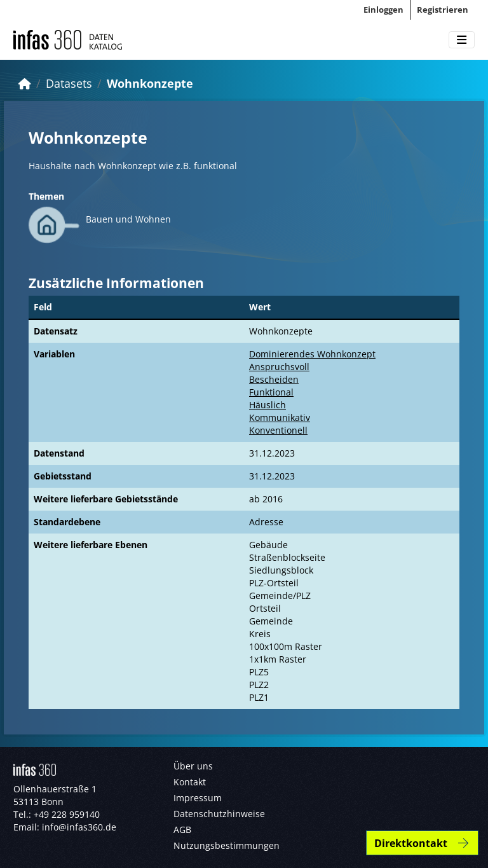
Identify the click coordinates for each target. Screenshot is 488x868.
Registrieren (443, 10)
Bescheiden (274, 379)
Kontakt (190, 782)
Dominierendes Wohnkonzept (312, 354)
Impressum (198, 798)
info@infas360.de (79, 827)
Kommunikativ (280, 417)
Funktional (271, 392)
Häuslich (268, 405)
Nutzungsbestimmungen (227, 845)
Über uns (193, 766)
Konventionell (278, 430)
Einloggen (383, 10)
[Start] (25, 83)
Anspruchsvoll (279, 367)
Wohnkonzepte (150, 83)
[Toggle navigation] (462, 40)
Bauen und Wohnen (128, 219)
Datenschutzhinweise (219, 814)
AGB (182, 830)
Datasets (69, 83)
